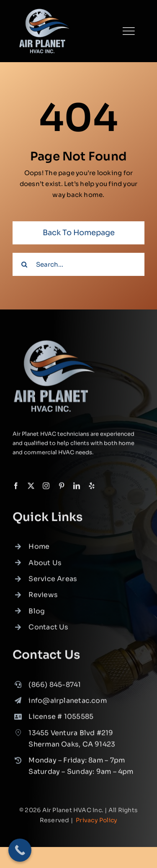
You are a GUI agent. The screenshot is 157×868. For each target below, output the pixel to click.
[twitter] (31, 488)
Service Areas (53, 581)
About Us (45, 565)
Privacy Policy (97, 820)
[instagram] (46, 488)
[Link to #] (129, 31)
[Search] (24, 264)
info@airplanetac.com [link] (68, 703)
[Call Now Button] (20, 850)
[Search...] (78, 264)
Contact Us (48, 630)
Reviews (43, 597)
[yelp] (92, 488)
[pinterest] (62, 488)
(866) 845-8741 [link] (55, 687)
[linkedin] (77, 488)
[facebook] (16, 488)
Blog (37, 614)
